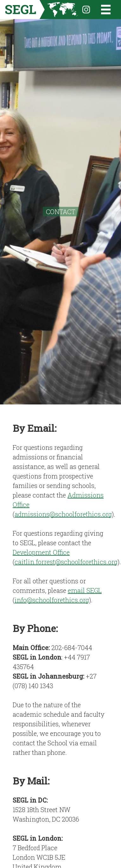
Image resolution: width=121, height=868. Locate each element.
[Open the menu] (102, 10)
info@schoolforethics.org (52, 600)
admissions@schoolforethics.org (63, 514)
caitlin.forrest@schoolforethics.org (66, 562)
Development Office (41, 552)
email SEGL (85, 590)
